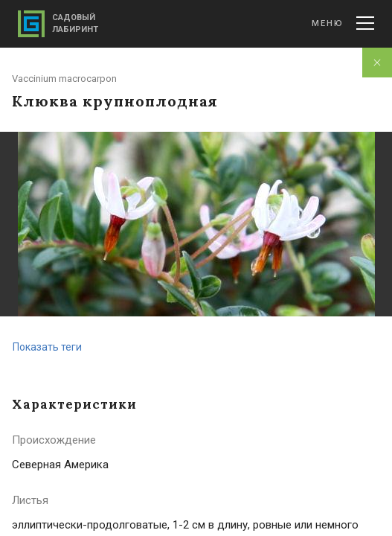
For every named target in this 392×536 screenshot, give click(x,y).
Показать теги (47, 347)
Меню (343, 23)
